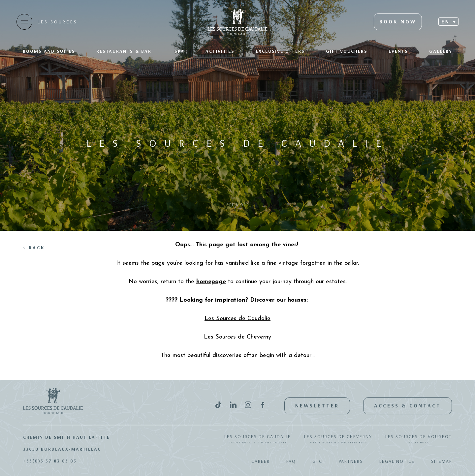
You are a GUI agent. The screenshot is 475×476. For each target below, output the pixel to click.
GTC (317, 461)
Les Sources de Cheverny (338, 439)
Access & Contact (408, 405)
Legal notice (397, 461)
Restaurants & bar (125, 51)
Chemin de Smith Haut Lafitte (66, 437)
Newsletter (317, 405)
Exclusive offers (280, 51)
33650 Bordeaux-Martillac (62, 449)
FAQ (291, 461)
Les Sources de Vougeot (419, 439)
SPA (179, 51)
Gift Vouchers (347, 51)
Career (261, 461)
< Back (34, 248)
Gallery (441, 51)
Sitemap (442, 461)
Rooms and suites (49, 51)
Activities (220, 51)
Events (398, 51)
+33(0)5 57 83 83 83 (50, 461)
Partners (351, 461)
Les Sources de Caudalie (258, 439)
